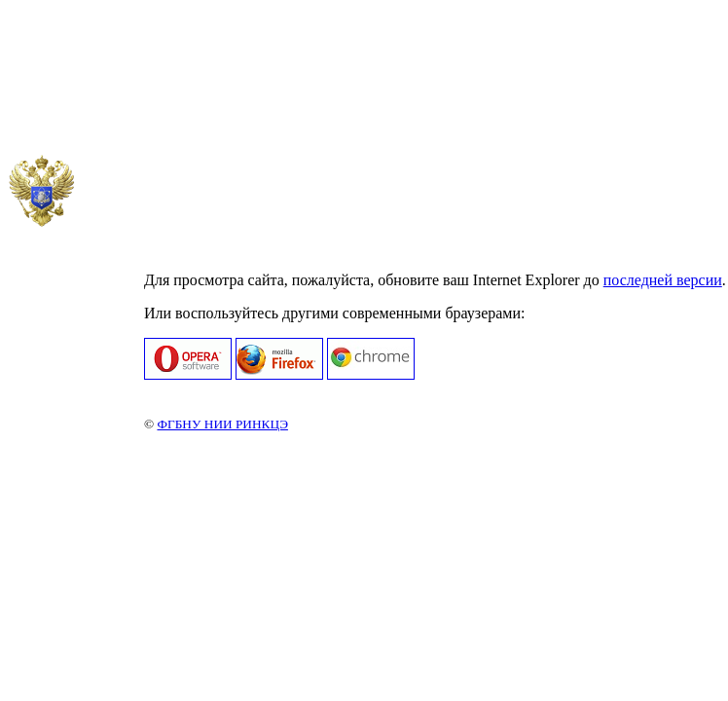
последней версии (663, 280)
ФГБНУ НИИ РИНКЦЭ (222, 424)
